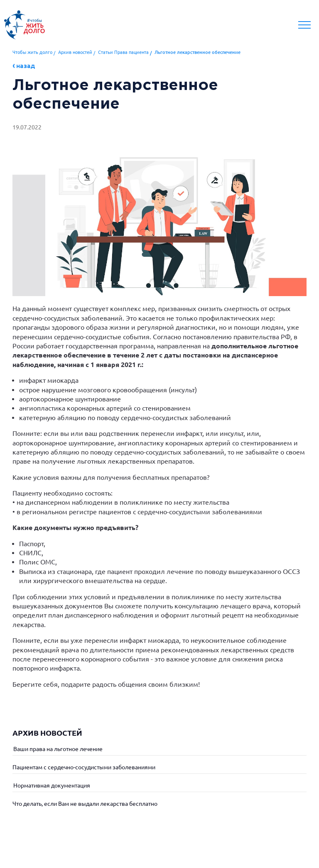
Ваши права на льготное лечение (58, 749)
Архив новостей (75, 52)
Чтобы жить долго (32, 52)
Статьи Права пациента (123, 52)
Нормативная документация (51, 785)
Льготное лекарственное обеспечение (198, 52)
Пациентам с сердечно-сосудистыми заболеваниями (84, 767)
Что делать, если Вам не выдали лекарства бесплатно (85, 804)
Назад (26, 66)
